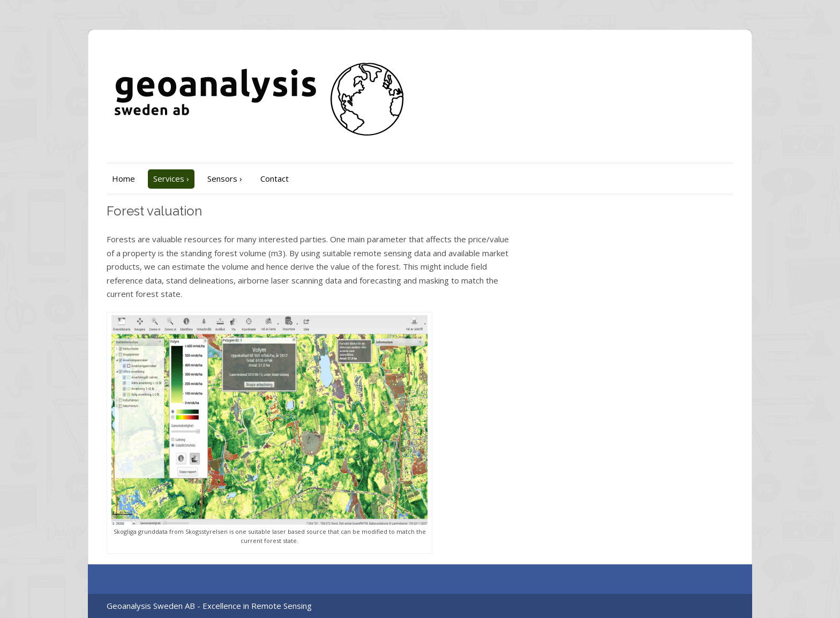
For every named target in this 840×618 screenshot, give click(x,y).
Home (123, 178)
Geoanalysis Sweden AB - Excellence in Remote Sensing (209, 606)
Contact (275, 178)
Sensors (225, 178)
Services (171, 178)
